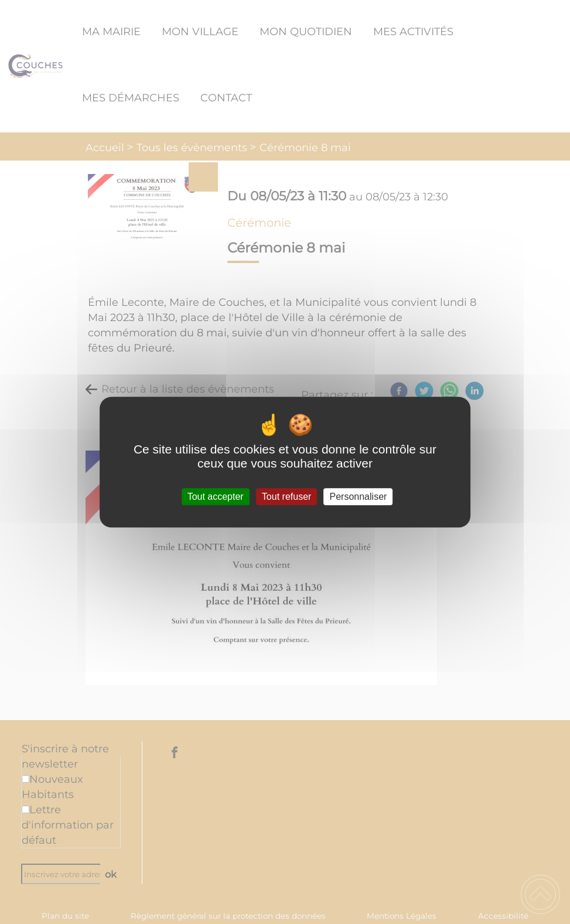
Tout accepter (216, 497)
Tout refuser (286, 497)
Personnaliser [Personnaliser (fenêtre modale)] (359, 497)
